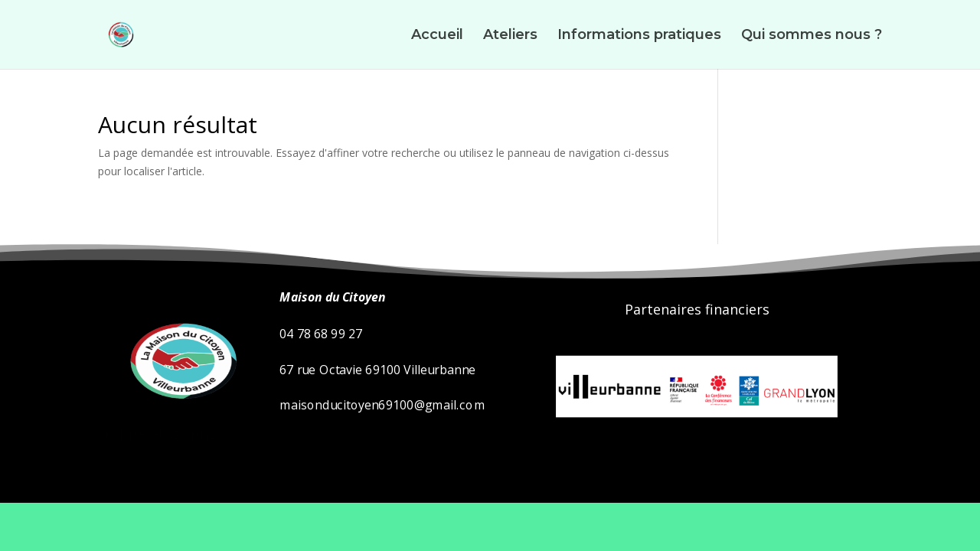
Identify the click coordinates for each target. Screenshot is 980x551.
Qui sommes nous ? (812, 36)
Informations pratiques (639, 36)
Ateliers (510, 36)
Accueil (437, 36)
